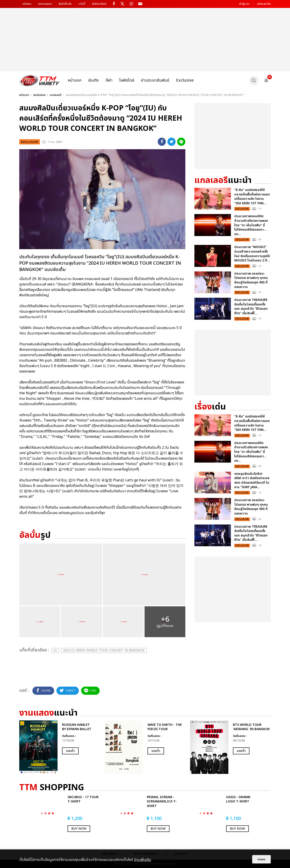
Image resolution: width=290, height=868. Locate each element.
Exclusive (185, 80)
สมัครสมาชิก (264, 4)
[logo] (40, 80)
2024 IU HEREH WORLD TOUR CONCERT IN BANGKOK (104, 650)
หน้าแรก (27, 4)
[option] (60, 747)
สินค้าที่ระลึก (65, 4)
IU (55, 650)
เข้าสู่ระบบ (244, 4)
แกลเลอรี (56, 95)
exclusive (39, 95)
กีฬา (109, 80)
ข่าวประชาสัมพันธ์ (155, 80)
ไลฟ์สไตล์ (127, 80)
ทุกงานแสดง (45, 4)
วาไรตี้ (82, 4)
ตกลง (261, 859)
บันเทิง (93, 80)
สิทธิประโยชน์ (99, 4)
